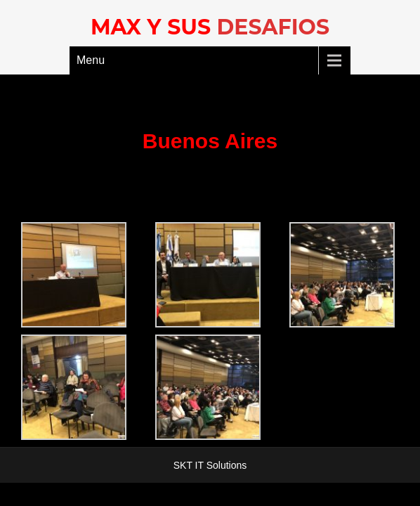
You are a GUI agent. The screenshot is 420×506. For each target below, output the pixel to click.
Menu (91, 60)
